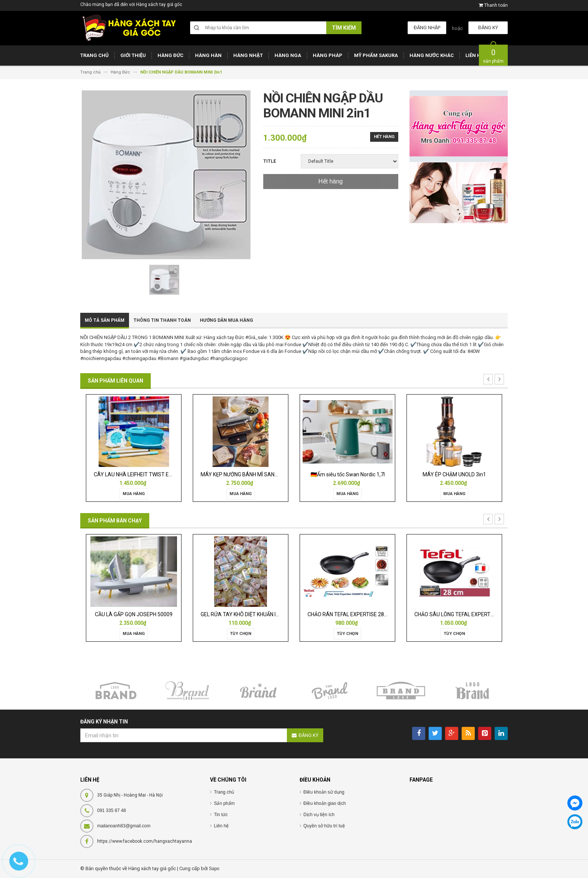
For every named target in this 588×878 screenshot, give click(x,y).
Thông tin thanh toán (162, 320)
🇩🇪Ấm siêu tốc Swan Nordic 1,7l (348, 474)
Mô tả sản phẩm (105, 320)
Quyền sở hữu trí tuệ (324, 826)
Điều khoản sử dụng (324, 792)
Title (270, 161)
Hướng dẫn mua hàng (226, 320)
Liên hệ (221, 826)
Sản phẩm (224, 803)
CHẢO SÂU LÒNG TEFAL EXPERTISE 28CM (464, 614)
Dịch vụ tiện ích (319, 815)
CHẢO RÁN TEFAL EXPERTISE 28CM (350, 614)
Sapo (214, 869)
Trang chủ (224, 792)
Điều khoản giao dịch (325, 803)
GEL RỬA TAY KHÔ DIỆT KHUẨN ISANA (245, 614)
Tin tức (221, 815)
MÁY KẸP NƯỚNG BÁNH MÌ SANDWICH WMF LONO (259, 474)
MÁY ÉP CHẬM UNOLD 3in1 (454, 474)
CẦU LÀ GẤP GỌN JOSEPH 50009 (134, 614)
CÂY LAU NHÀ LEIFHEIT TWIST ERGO (136, 474)
